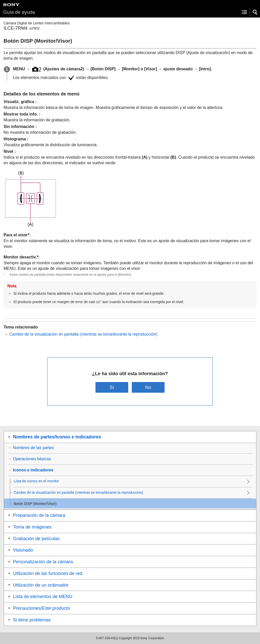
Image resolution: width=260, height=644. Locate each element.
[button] (255, 12)
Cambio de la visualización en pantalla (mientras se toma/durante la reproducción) (83, 334)
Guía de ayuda (19, 12)
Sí (112, 387)
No (148, 387)
